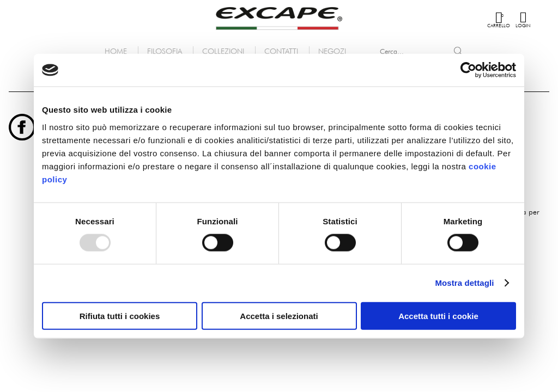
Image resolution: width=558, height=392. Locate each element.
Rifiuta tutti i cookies (120, 316)
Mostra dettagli (464, 283)
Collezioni (223, 51)
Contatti (281, 51)
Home (116, 51)
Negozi (332, 51)
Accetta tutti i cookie (438, 316)
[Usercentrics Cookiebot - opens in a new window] (468, 70)
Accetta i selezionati (279, 316)
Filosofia (165, 51)
